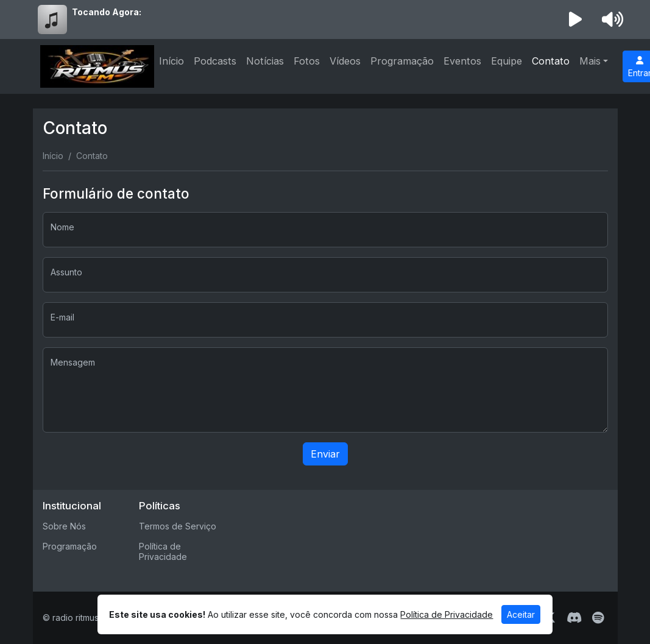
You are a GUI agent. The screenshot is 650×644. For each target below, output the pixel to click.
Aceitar (521, 614)
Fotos (307, 61)
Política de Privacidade (163, 551)
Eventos (462, 61)
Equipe (507, 61)
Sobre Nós (64, 526)
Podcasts (215, 61)
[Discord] (574, 618)
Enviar (325, 454)
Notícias (265, 61)
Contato (551, 61)
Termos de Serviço (178, 526)
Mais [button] (590, 61)
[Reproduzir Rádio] (575, 19)
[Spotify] (598, 618)
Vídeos (345, 61)
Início (171, 61)
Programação (402, 61)
